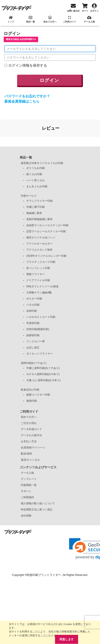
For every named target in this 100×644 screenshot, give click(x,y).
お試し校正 (33, 348)
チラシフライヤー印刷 (39, 201)
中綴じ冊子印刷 (36, 207)
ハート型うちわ (36, 180)
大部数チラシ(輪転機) (39, 293)
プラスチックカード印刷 (41, 262)
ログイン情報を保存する (28, 65)
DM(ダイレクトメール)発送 (42, 286)
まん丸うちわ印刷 (37, 186)
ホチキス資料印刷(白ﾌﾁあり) (43, 374)
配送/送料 (26, 454)
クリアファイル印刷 (38, 280)
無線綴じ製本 (34, 213)
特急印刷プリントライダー (44, 575)
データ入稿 (27, 473)
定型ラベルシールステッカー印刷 (46, 231)
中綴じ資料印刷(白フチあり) (43, 368)
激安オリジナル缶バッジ (41, 238)
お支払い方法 (29, 441)
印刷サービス (29, 196)
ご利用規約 (27, 497)
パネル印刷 (33, 305)
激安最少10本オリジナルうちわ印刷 (42, 163)
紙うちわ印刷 (34, 174)
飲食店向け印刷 (30, 390)
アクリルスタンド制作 (39, 250)
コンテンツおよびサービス (38, 467)
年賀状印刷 (33, 323)
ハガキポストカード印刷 (41, 317)
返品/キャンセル (30, 460)
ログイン (49, 80)
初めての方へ (29, 417)
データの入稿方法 (31, 435)
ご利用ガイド (29, 412)
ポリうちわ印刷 (36, 168)
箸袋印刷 (32, 401)
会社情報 (26, 516)
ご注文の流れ (29, 423)
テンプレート (29, 479)
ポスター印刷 (34, 299)
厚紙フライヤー (36, 274)
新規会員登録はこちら (22, 101)
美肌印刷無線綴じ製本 (39, 219)
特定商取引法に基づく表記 (37, 510)
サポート (26, 491)
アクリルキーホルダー (39, 244)
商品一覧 (26, 157)
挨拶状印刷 (33, 335)
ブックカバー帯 (36, 341)
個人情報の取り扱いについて (38, 503)
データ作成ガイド (31, 429)
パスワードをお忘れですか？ (27, 96)
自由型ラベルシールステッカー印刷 (47, 225)
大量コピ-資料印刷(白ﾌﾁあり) (43, 380)
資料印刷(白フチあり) (34, 363)
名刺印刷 (32, 311)
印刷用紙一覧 (29, 485)
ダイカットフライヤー (39, 354)
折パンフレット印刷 (38, 268)
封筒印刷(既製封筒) (38, 329)
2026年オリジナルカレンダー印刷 (46, 256)
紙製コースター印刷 (38, 395)
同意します (67, 639)
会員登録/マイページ (33, 448)
